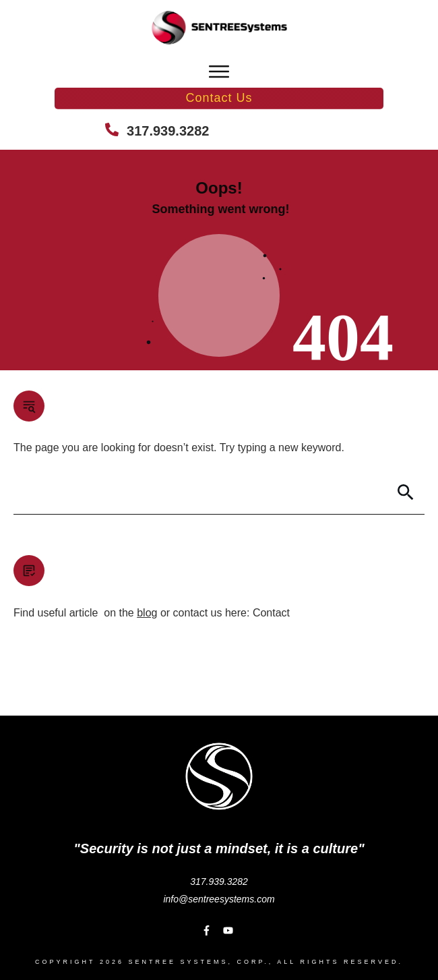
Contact (271, 613)
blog (147, 613)
